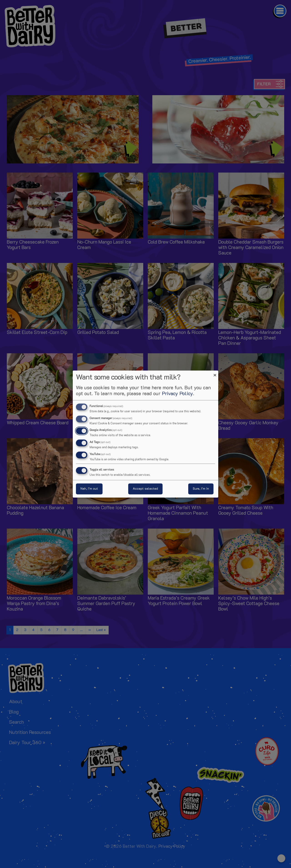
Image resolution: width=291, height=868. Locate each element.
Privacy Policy (177, 394)
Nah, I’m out (89, 489)
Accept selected (145, 489)
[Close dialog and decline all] (215, 373)
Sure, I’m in (201, 489)
